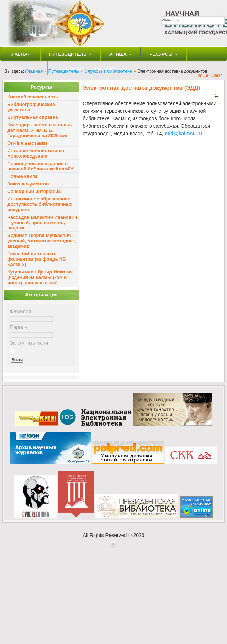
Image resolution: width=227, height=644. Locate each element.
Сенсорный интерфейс (34, 191)
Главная (20, 54)
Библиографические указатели (31, 107)
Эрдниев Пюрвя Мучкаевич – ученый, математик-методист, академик (41, 241)
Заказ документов (28, 184)
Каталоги (21, 68)
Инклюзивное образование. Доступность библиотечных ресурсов (40, 204)
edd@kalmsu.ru (183, 134)
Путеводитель (68, 54)
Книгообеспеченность (33, 97)
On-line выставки (27, 143)
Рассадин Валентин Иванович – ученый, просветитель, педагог (42, 222)
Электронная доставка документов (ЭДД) (141, 88)
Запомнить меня (29, 343)
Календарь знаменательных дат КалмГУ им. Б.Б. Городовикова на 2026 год (40, 130)
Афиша (118, 54)
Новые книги (22, 176)
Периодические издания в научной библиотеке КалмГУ (40, 166)
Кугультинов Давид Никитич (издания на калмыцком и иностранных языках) (40, 277)
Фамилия (20, 311)
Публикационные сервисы (92, 68)
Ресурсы (161, 54)
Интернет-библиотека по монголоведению (36, 153)
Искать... (170, 20)
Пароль (18, 327)
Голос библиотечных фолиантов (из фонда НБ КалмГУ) (36, 259)
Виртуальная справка (32, 117)
